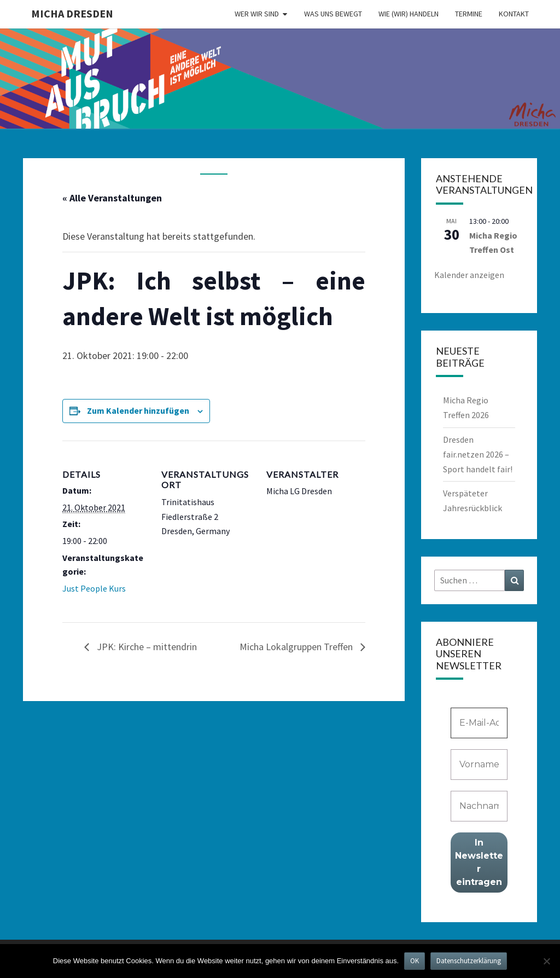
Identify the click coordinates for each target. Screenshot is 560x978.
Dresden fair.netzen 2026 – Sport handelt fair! (478, 454)
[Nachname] (479, 806)
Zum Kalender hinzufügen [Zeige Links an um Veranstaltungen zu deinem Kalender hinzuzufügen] (138, 410)
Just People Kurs (94, 588)
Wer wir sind (257, 14)
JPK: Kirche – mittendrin (146, 647)
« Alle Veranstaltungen (112, 198)
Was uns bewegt (333, 14)
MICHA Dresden (72, 13)
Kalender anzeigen (469, 275)
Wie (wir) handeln (409, 14)
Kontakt (514, 14)
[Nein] (546, 961)
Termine (469, 14)
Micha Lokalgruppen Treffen (297, 647)
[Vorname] (479, 765)
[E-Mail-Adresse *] (479, 723)
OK (415, 961)
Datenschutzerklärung (469, 961)
